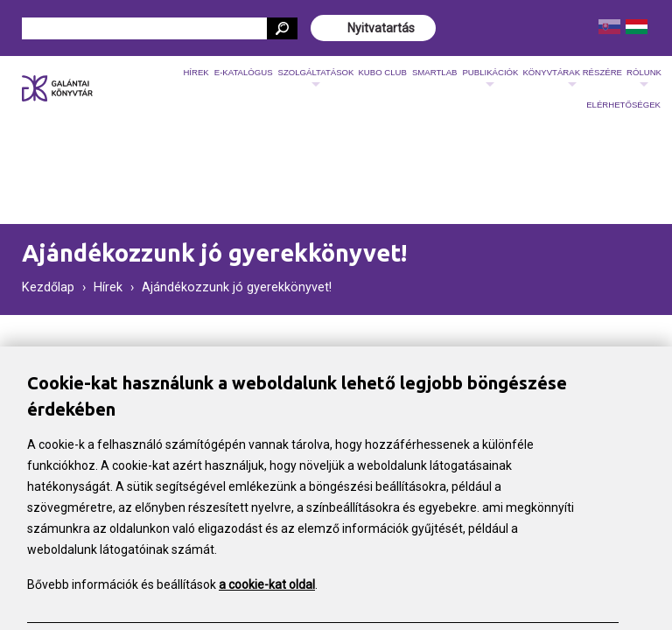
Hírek (196, 72)
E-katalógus (244, 72)
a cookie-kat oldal (267, 586)
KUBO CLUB (382, 72)
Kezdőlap (48, 287)
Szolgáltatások (316, 78)
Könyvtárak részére (572, 78)
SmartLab (435, 72)
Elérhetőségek (623, 105)
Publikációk (490, 78)
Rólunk (644, 78)
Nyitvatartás (381, 28)
